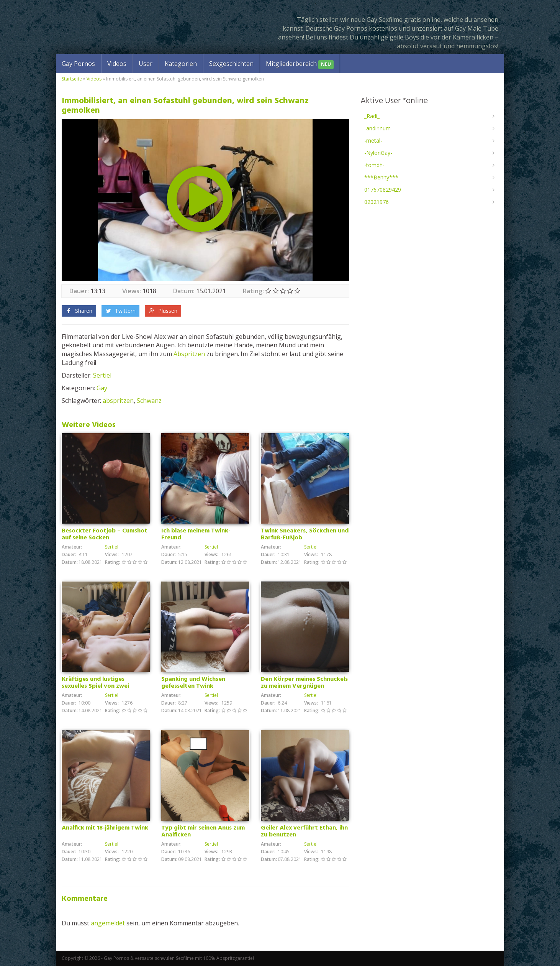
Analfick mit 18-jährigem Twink (105, 828)
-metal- (373, 140)
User (146, 64)
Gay (102, 388)
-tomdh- (374, 165)
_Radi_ (372, 116)
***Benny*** (381, 177)
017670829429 (383, 190)
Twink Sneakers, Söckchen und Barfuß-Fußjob (305, 534)
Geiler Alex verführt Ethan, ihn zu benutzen (304, 831)
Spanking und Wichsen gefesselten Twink (193, 683)
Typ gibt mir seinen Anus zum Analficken (203, 831)
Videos (117, 64)
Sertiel (102, 375)
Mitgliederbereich (300, 64)
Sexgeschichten (231, 64)
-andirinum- (378, 128)
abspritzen (118, 401)
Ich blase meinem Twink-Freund (196, 534)
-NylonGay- (378, 153)
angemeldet (108, 923)
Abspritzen (189, 354)
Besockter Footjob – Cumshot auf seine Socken (105, 534)
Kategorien (181, 64)
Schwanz (149, 401)
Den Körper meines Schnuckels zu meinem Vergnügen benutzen (304, 686)
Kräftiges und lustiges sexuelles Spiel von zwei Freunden (95, 686)
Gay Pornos (78, 64)
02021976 (377, 202)
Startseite (72, 79)
